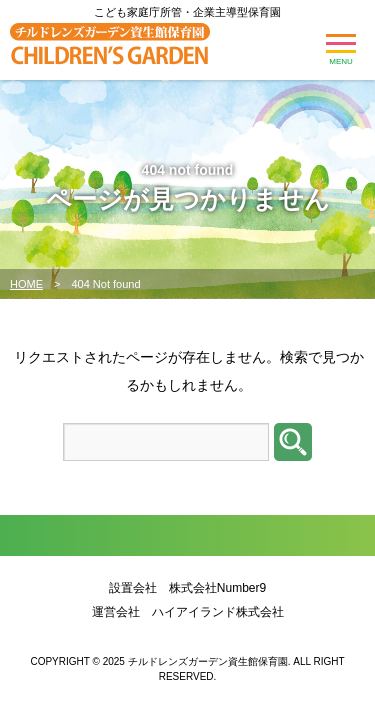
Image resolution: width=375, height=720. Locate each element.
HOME (26, 284)
